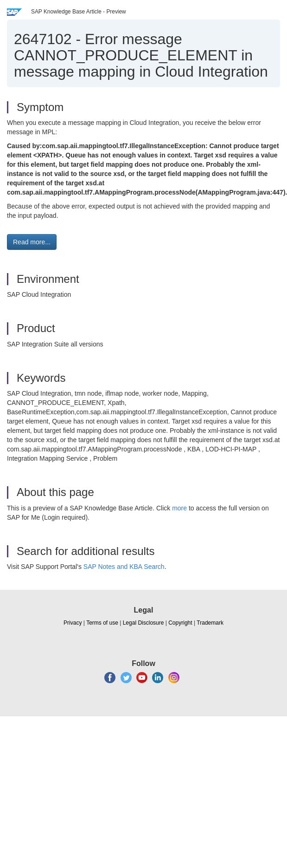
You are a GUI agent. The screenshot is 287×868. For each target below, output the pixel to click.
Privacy (73, 623)
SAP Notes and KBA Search (124, 567)
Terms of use (102, 623)
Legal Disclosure (143, 623)
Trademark (210, 623)
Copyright (180, 623)
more (179, 508)
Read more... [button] (32, 242)
